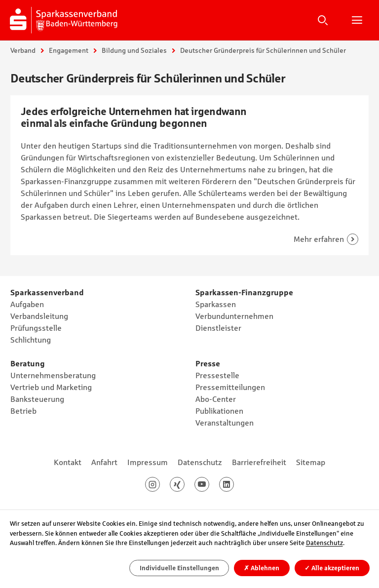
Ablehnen (262, 568)
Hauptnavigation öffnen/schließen (357, 20)
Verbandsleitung (39, 316)
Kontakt (68, 462)
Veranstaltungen (225, 423)
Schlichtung (31, 340)
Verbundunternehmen (234, 316)
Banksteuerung (37, 399)
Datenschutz (200, 462)
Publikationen (219, 411)
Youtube (209, 484)
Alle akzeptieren (332, 568)
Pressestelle (217, 375)
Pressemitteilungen (230, 387)
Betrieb (23, 411)
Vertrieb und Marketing (51, 387)
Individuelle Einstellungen (179, 568)
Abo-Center (216, 399)
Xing (184, 484)
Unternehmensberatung (53, 375)
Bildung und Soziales (134, 50)
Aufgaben (27, 304)
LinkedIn (234, 484)
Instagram (160, 484)
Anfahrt (104, 462)
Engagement (69, 50)
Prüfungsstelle (36, 328)
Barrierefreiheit (259, 462)
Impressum (148, 462)
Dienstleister (218, 328)
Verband (23, 50)
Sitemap (311, 462)
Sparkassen (216, 304)
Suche (323, 20)
